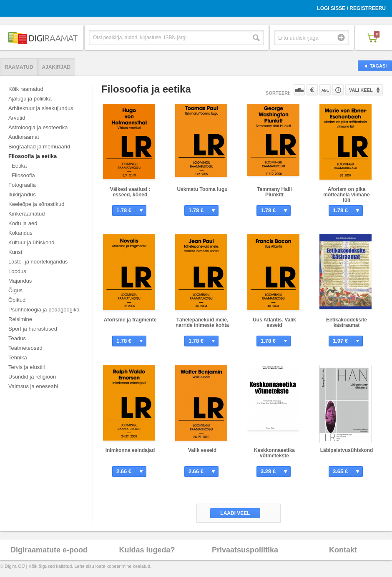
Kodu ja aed (23, 223)
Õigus (15, 290)
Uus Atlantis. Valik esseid (274, 322)
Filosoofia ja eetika (33, 156)
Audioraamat (24, 137)
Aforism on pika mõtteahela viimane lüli (346, 195)
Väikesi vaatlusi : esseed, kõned (130, 192)
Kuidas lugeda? (147, 550)
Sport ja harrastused (33, 329)
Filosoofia (23, 175)
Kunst (15, 252)
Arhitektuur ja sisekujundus (41, 108)
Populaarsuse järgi (299, 90)
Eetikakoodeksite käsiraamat (347, 322)
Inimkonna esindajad (130, 450)
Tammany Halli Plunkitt (274, 192)
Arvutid (17, 118)
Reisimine (20, 319)
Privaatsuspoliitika (245, 550)
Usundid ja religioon (32, 377)
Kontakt (343, 550)
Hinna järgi (312, 90)
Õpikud (17, 300)
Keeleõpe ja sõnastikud (36, 204)
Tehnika (18, 357)
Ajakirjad (56, 67)
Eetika (19, 166)
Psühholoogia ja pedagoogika (44, 310)
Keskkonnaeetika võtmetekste (274, 453)
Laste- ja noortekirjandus (38, 262)
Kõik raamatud (26, 89)
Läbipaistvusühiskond (347, 450)
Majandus (20, 281)
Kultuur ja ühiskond (31, 242)
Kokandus (20, 233)
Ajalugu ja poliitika (30, 99)
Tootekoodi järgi (338, 90)
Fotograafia (22, 185)
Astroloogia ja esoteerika (38, 127)
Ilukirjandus (22, 194)
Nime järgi (325, 90)
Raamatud (19, 67)
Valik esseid (202, 450)
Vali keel (361, 90)
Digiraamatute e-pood (49, 550)
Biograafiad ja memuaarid (39, 147)
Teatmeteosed (25, 348)
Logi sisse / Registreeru (351, 8)
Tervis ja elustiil (26, 367)
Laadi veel (235, 513)
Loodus (17, 271)
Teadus (17, 338)
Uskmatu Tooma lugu (202, 189)
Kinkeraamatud (26, 214)
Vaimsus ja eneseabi (33, 386)
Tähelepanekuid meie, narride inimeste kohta (202, 322)
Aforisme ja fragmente (130, 320)
